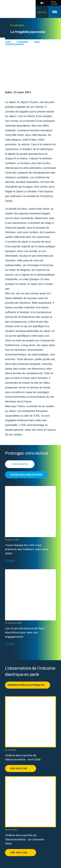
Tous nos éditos (20, 464)
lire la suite (10, 560)
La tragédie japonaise (14, 44)
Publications (23, 42)
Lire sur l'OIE (21, 768)
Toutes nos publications (26, 475)
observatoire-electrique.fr (28, 685)
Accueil (7, 42)
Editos (37, 42)
